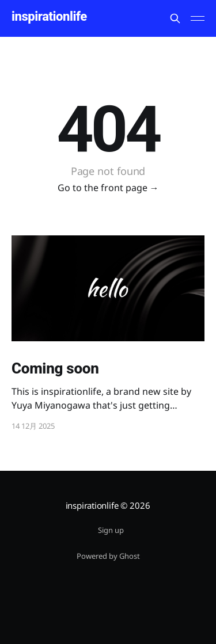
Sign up (111, 530)
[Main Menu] (198, 18)
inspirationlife (49, 17)
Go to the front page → (108, 188)
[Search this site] (175, 18)
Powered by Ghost (108, 556)
